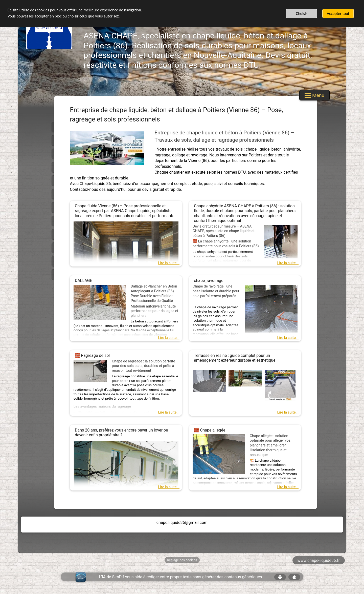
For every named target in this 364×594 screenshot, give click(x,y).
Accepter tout (338, 14)
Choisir (302, 14)
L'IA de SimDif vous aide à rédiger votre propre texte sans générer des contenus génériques (181, 577)
